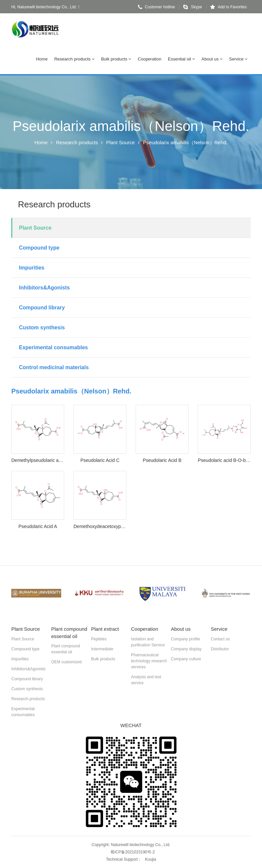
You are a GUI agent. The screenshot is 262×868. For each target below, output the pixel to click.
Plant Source (120, 142)
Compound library (42, 308)
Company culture (186, 659)
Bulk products (116, 59)
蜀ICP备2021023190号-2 (132, 852)
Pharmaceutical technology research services (149, 661)
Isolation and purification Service (148, 642)
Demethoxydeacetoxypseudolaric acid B (100, 526)
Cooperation (149, 59)
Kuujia (150, 859)
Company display (186, 649)
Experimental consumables (53, 347)
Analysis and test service (146, 680)
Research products (74, 59)
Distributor (220, 649)
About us (212, 59)
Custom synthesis (42, 327)
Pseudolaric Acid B (162, 460)
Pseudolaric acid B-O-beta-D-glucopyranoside (224, 460)
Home (42, 59)
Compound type (39, 248)
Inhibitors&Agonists (44, 288)
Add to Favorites (228, 7)
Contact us (220, 639)
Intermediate (102, 649)
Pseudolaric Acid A (38, 526)
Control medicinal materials (54, 367)
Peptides (99, 639)
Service (238, 59)
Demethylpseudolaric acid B (38, 460)
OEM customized (66, 662)
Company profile (185, 639)
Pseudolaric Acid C (100, 460)
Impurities (32, 268)
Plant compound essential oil (66, 649)
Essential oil (181, 59)
